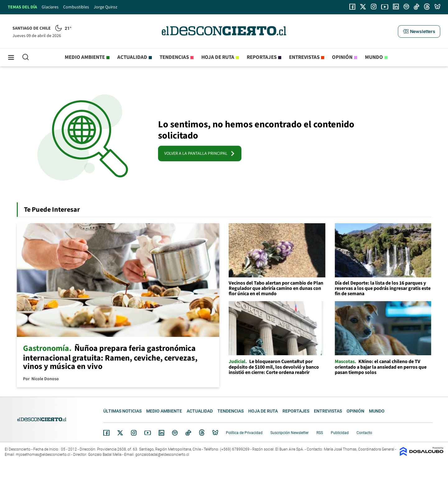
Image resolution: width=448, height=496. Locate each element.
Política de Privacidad (244, 433)
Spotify (175, 433)
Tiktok (188, 433)
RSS (320, 433)
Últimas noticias (122, 411)
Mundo (374, 57)
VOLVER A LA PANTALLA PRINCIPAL (200, 154)
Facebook (106, 433)
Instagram (134, 433)
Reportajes (262, 57)
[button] (419, 31)
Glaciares (50, 7)
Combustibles (76, 7)
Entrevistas (304, 57)
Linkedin (161, 433)
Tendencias (174, 57)
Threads (202, 433)
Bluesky (215, 433)
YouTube (147, 433)
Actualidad (132, 57)
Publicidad (340, 433)
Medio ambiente (85, 57)
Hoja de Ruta (218, 57)
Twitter (120, 433)
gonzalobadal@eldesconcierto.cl (162, 455)
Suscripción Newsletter (289, 433)
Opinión (342, 57)
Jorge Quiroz (105, 7)
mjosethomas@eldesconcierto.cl (43, 455)
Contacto (364, 433)
